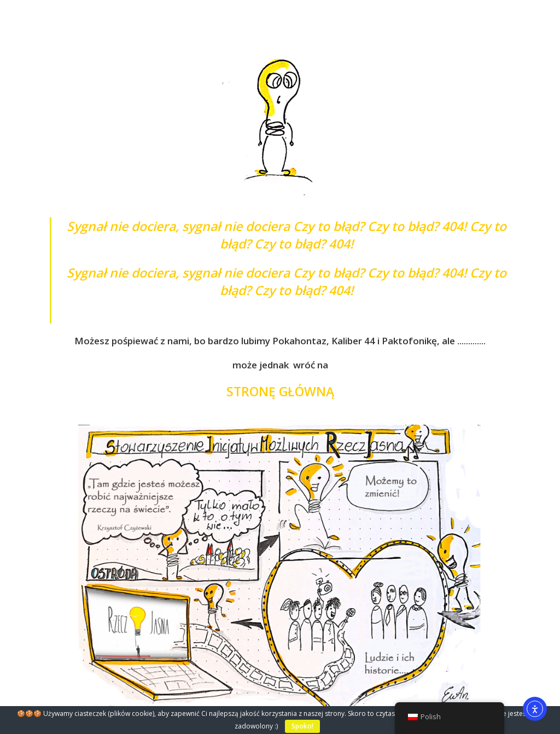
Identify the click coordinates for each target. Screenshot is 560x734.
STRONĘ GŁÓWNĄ (280, 391)
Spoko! (302, 726)
